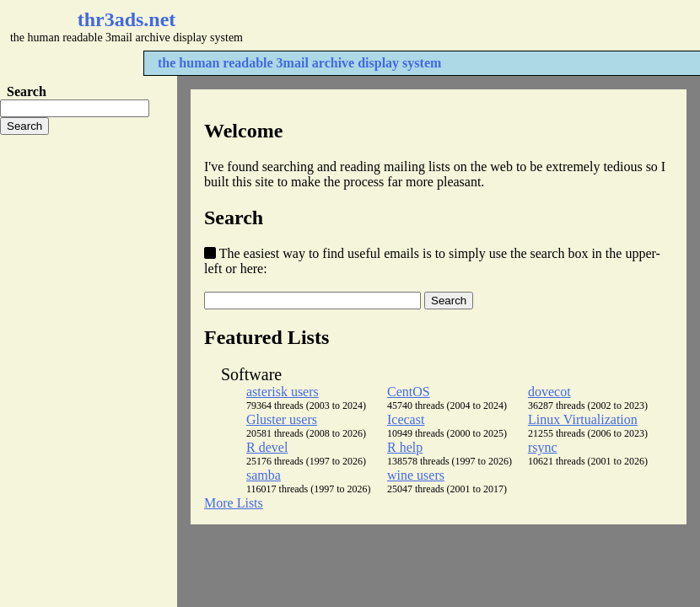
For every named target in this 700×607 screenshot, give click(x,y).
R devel (267, 447)
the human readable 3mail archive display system (299, 63)
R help (405, 447)
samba (264, 475)
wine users (416, 475)
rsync (543, 447)
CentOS (409, 392)
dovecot (549, 392)
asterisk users (283, 392)
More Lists (234, 503)
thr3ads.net (127, 19)
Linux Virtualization (583, 419)
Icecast (406, 419)
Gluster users (282, 419)
